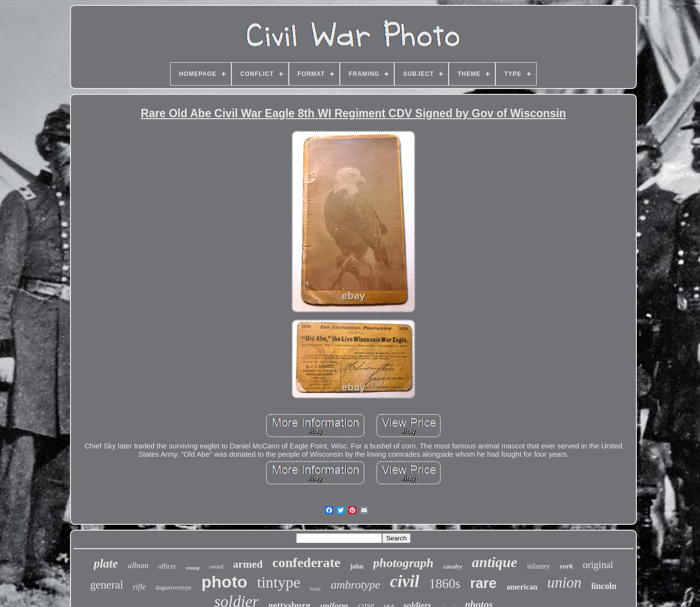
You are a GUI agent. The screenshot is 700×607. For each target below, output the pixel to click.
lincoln (604, 586)
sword (216, 567)
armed (248, 564)
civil (404, 581)
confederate (306, 562)
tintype (279, 582)
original (598, 565)
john (357, 566)
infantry (538, 566)
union (565, 582)
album (138, 565)
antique (495, 562)
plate (106, 563)
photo (224, 582)
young (192, 568)
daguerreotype (174, 587)
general (107, 585)
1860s (445, 584)
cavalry (453, 566)
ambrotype (355, 585)
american (522, 587)
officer (167, 566)
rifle (139, 587)
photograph (403, 563)
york (567, 566)
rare (483, 583)
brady (316, 589)
